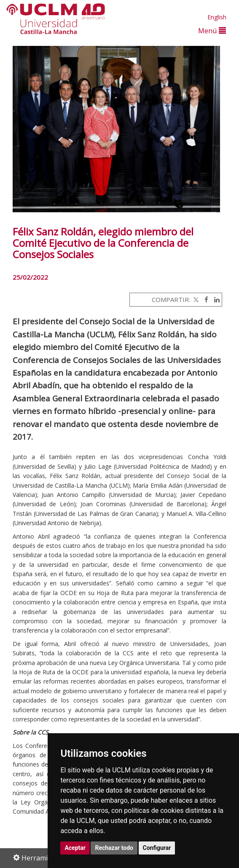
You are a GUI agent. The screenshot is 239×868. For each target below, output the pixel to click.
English (217, 17)
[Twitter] (195, 299)
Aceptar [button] (75, 848)
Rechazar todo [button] (114, 848)
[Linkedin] (215, 299)
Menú (212, 31)
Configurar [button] (157, 848)
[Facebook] (204, 299)
